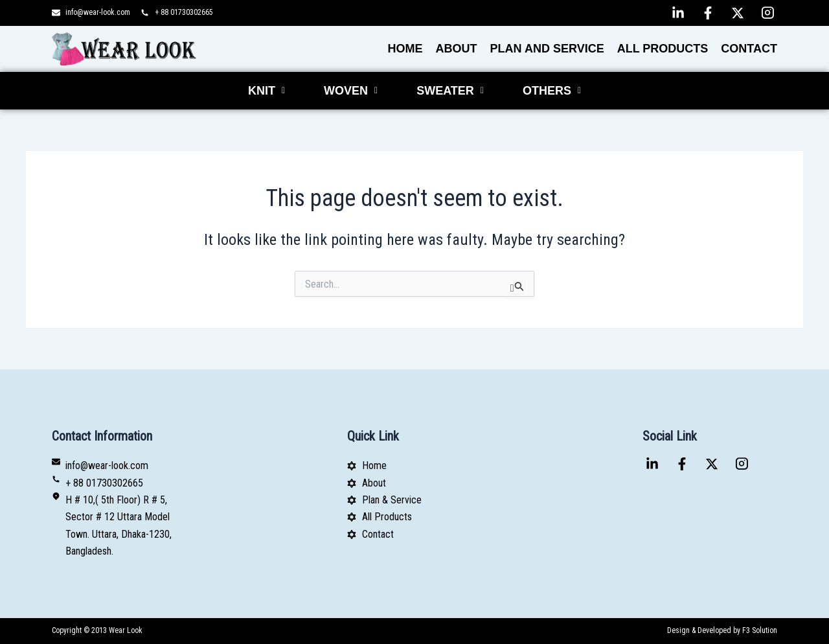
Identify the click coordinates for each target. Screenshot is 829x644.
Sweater (450, 91)
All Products (663, 49)
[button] (267, 91)
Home (405, 49)
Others (552, 91)
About (457, 49)
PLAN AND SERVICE (547, 49)
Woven (351, 91)
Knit (267, 91)
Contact (749, 49)
